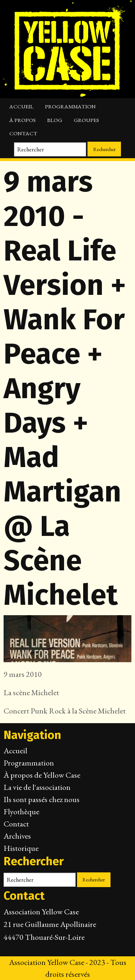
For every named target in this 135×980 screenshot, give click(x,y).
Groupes (86, 120)
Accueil (21, 107)
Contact (23, 133)
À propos (22, 120)
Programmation (70, 107)
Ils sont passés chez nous (42, 799)
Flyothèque (21, 812)
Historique (21, 848)
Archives (17, 836)
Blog (55, 120)
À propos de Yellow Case (42, 775)
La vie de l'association (37, 787)
